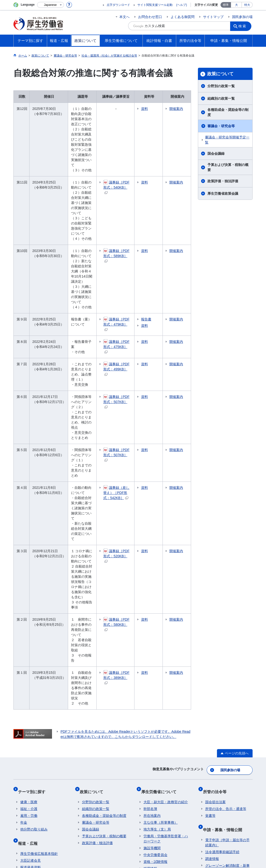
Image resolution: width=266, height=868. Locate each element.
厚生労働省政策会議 (223, 193)
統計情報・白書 (157, 706)
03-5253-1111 (98, 851)
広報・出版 (29, 695)
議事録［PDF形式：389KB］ (131, 517)
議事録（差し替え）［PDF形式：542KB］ (133, 402)
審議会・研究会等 (221, 126)
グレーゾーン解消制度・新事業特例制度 (227, 689)
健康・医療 (29, 628)
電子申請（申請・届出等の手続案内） (227, 664)
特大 (247, 5)
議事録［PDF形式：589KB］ (131, 217)
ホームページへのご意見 (110, 830)
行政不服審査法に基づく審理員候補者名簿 (227, 735)
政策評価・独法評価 (223, 181)
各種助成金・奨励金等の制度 (228, 112)
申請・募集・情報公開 (225, 653)
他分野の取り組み (34, 655)
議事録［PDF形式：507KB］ (131, 334)
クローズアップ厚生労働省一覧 (153, 760)
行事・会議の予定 (34, 702)
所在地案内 (152, 642)
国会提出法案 (215, 628)
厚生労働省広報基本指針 (39, 675)
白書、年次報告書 (157, 721)
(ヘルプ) (182, 5)
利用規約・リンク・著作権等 (39, 825)
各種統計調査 (154, 714)
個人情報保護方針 (84, 825)
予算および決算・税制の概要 (228, 167)
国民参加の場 (242, 17)
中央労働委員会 (155, 681)
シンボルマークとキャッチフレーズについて (140, 825)
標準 (226, 5)
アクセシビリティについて (203, 825)
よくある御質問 (183, 17)
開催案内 (183, 111)
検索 (244, 26)
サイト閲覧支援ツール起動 (155, 5)
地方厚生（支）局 (157, 655)
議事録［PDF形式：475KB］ (131, 289)
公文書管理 (214, 719)
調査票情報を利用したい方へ (166, 728)
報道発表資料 (31, 688)
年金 (24, 648)
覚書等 (210, 642)
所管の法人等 (76, 760)
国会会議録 (216, 154)
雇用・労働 (29, 642)
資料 (162, 109)
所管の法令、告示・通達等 (226, 635)
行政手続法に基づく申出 (224, 726)
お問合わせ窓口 (150, 17)
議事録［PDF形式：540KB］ (131, 164)
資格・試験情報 (155, 688)
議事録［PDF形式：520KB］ (131, 437)
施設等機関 (152, 674)
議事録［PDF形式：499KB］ (131, 306)
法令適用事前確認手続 (222, 673)
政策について (220, 74)
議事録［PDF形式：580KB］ (131, 480)
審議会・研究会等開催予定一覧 (227, 140)
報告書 (164, 268)
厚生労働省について (161, 620)
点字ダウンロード (118, 5)
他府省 (51, 760)
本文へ (124, 17)
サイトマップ (213, 17)
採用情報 (150, 694)
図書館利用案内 (108, 760)
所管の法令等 (217, 620)
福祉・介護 (29, 635)
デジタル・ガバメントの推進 (227, 712)
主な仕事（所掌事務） (161, 648)
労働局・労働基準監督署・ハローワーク (166, 665)
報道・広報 (30, 667)
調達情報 (212, 680)
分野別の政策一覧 (221, 86)
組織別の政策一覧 (221, 98)
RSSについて (72, 830)
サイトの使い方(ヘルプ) (35, 830)
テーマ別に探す (34, 620)
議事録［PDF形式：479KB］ (131, 270)
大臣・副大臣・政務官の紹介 (166, 628)
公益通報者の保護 (219, 699)
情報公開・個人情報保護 (224, 705)
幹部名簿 (150, 635)
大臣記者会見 (31, 682)
